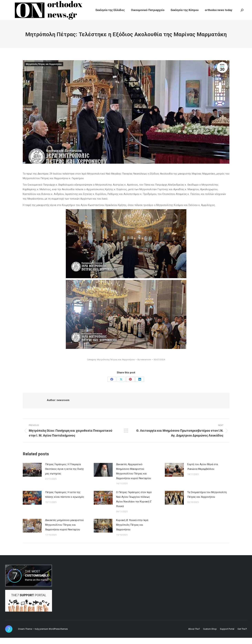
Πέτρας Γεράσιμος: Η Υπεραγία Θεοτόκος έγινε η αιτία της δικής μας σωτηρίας (65, 475)
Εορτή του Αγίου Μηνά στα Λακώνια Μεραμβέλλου (203, 473)
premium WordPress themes (54, 635)
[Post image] (32, 476)
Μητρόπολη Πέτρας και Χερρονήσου (44, 70)
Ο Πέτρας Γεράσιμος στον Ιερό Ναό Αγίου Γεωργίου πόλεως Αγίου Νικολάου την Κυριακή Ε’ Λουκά (134, 505)
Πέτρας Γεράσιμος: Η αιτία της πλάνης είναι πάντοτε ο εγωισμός (65, 501)
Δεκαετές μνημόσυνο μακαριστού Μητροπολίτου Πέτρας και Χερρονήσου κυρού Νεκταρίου (64, 531)
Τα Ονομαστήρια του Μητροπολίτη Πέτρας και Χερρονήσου (207, 501)
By (144, 366)
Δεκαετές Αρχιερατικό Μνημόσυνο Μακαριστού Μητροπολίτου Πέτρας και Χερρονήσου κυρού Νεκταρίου (134, 477)
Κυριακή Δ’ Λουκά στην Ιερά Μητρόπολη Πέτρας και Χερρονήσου (132, 531)
